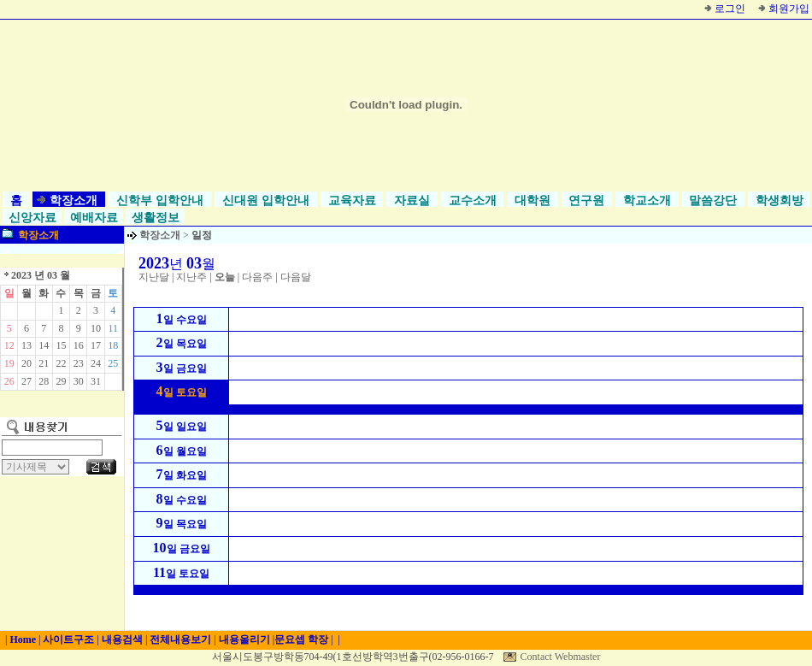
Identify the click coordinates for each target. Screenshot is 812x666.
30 (79, 381)
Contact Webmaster (561, 657)
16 (79, 345)
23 (79, 363)
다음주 (257, 277)
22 (61, 363)
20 (26, 363)
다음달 (296, 277)
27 (26, 381)
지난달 (154, 277)
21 (44, 363)
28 (44, 381)
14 (44, 345)
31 (96, 381)
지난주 (191, 277)
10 (96, 328)
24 (96, 363)
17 (96, 345)
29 (61, 381)
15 (61, 345)
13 (26, 345)
